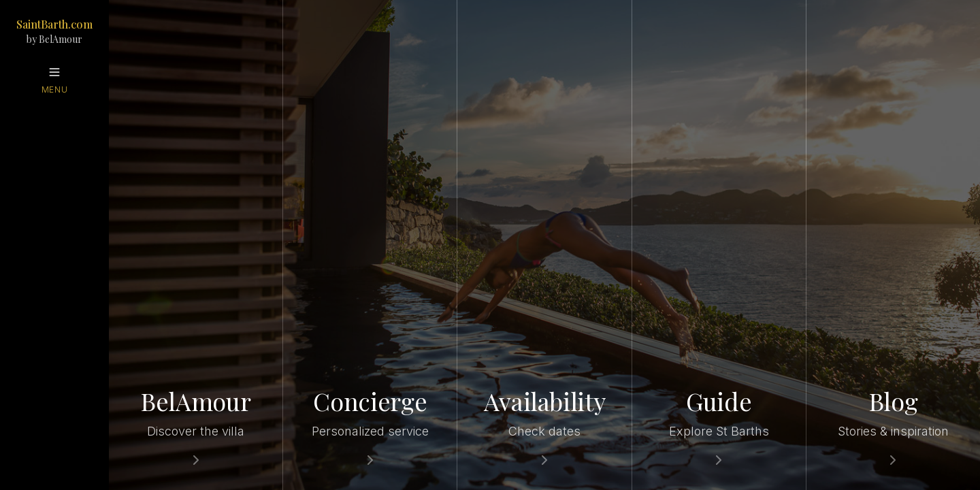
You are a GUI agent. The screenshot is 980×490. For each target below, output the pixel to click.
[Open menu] (54, 80)
